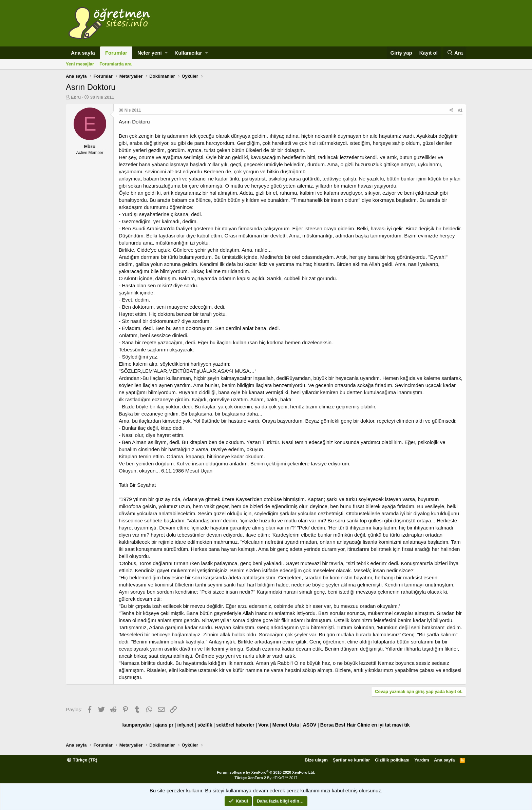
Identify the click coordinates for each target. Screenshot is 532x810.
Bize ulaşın (316, 760)
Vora (263, 725)
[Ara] (455, 53)
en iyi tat (381, 725)
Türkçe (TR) (82, 760)
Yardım (422, 760)
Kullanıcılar (188, 53)
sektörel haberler (235, 725)
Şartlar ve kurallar (351, 760)
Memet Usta (286, 725)
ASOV (310, 725)
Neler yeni (150, 53)
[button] (166, 53)
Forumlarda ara (116, 64)
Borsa (327, 725)
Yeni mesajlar (80, 64)
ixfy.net (186, 725)
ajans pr (164, 725)
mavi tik (401, 725)
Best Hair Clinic (352, 725)
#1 (460, 110)
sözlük (205, 725)
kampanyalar (137, 725)
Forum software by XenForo (266, 772)
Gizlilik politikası (392, 760)
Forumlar (116, 53)
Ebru (76, 97)
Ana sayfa (83, 53)
